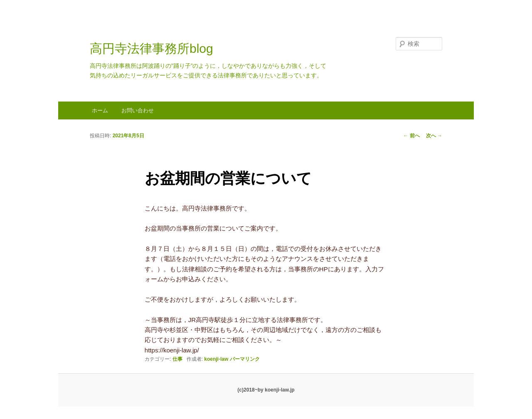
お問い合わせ (138, 110)
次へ (434, 136)
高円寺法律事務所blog (151, 48)
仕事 (177, 359)
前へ (411, 136)
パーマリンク (245, 359)
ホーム (100, 110)
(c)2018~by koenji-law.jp (266, 390)
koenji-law (216, 359)
